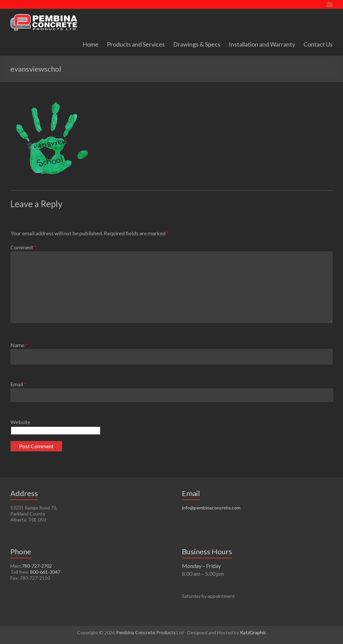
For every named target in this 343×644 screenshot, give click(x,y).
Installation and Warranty (262, 44)
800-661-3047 (45, 572)
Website (20, 422)
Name (19, 345)
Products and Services (136, 44)
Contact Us (318, 44)
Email (18, 384)
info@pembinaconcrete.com (211, 508)
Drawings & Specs (197, 44)
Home (90, 44)
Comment (23, 247)
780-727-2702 (37, 566)
